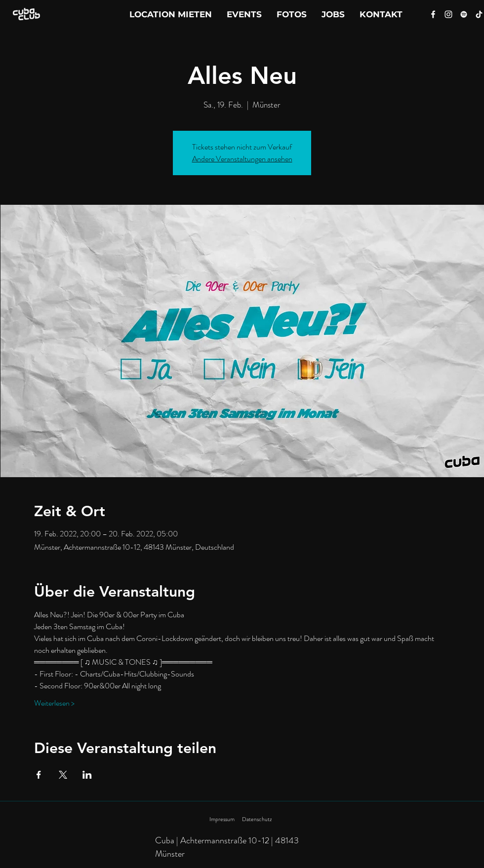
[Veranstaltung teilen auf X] (63, 775)
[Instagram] (448, 14)
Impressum (222, 819)
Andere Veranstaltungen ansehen (242, 159)
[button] (381, 14)
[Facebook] (433, 14)
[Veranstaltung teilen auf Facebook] (39, 775)
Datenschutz (257, 819)
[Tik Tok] (479, 14)
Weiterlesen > (54, 703)
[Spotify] (464, 14)
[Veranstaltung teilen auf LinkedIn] (87, 775)
